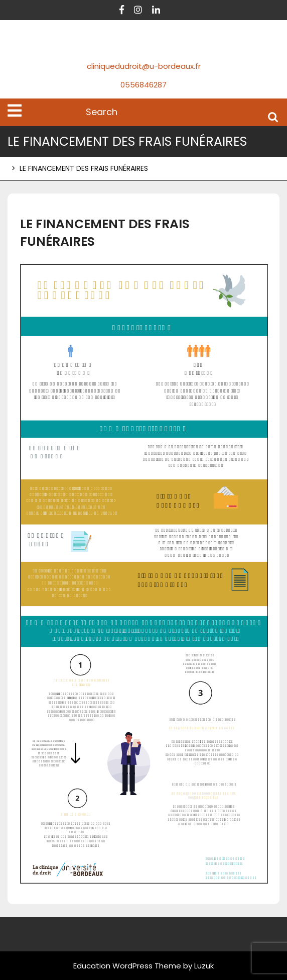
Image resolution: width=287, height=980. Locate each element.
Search (273, 116)
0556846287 (143, 85)
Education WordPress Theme (127, 966)
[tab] (15, 111)
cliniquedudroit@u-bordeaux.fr (144, 66)
